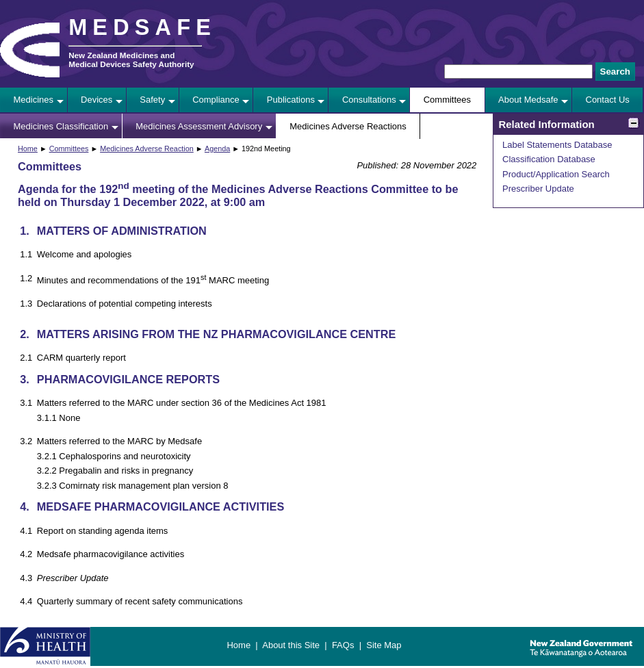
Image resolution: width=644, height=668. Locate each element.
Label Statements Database (557, 145)
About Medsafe (528, 100)
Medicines (34, 100)
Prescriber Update (538, 189)
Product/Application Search (556, 174)
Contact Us (608, 100)
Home (28, 149)
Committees (447, 100)
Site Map (384, 645)
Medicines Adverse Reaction (147, 149)
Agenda (217, 149)
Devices (96, 100)
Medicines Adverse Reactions (348, 126)
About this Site (291, 645)
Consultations (369, 100)
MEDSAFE (142, 27)
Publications (291, 100)
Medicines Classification (61, 126)
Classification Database (549, 159)
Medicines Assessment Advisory (199, 126)
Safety (152, 100)
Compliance (216, 100)
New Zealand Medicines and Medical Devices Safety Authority (131, 60)
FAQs (343, 645)
